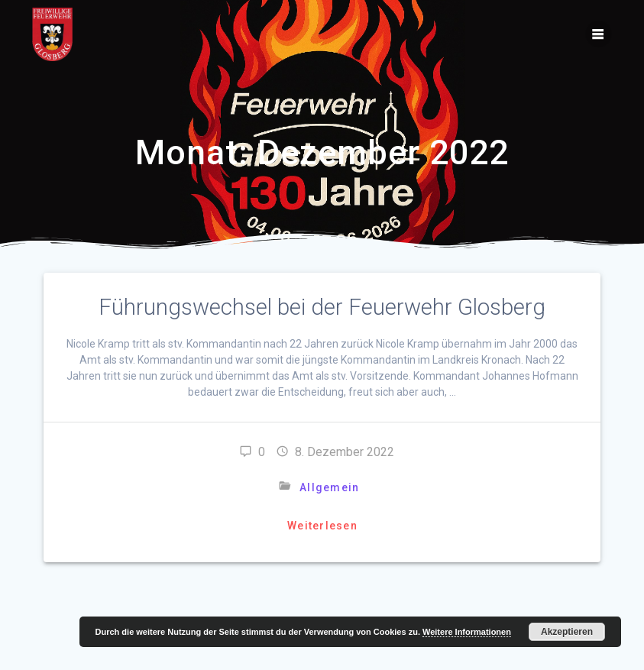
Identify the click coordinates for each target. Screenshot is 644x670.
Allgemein (329, 487)
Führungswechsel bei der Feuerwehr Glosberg (322, 307)
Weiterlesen (322, 526)
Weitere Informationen (467, 632)
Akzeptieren (567, 632)
